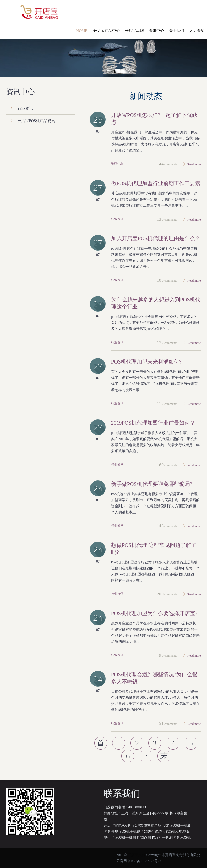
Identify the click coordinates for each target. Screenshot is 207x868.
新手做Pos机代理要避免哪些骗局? (152, 484)
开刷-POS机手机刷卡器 (129, 831)
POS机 (186, 838)
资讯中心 (117, 164)
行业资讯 (117, 219)
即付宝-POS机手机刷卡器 (123, 838)
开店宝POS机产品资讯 (36, 121)
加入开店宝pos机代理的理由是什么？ (156, 238)
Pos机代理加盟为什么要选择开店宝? (154, 613)
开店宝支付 (136, 855)
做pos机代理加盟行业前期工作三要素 (156, 183)
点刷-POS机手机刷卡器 (162, 838)
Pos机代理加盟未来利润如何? (146, 362)
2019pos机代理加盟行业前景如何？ (153, 423)
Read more (194, 164)
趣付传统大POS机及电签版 (169, 831)
